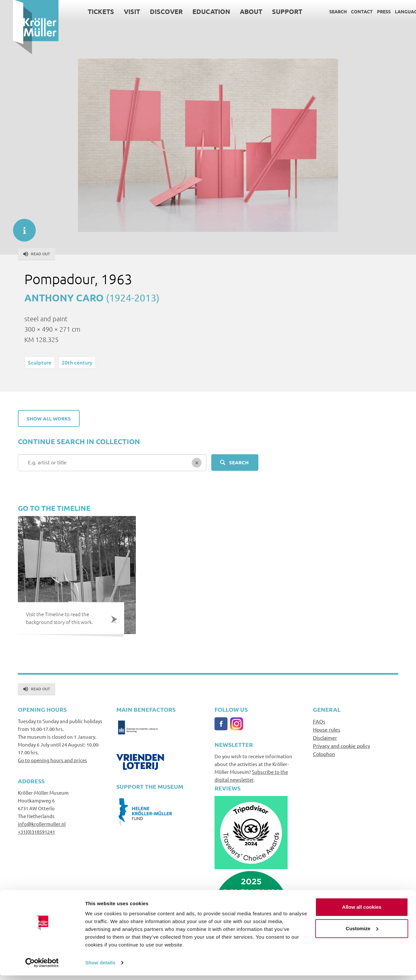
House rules (327, 729)
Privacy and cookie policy (342, 746)
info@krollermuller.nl (42, 824)
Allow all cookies (362, 912)
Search (325, 11)
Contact (349, 11)
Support (274, 11)
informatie (21, 227)
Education (198, 11)
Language (394, 11)
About (238, 11)
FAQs (319, 721)
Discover (153, 11)
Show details (100, 967)
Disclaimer (325, 737)
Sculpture (40, 362)
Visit (119, 11)
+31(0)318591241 (36, 832)
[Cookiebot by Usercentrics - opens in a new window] (42, 967)
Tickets (88, 11)
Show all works (49, 418)
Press (371, 11)
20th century (77, 362)
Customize (362, 933)
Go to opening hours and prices (52, 760)
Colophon (324, 754)
